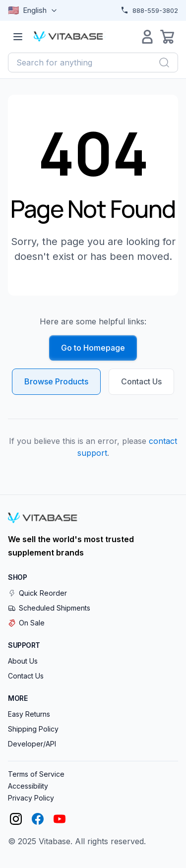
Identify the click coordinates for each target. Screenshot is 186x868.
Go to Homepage (93, 348)
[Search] (164, 62)
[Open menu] (18, 37)
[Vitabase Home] (69, 37)
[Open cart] (167, 37)
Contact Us (141, 381)
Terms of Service (36, 774)
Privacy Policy (31, 798)
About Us (23, 661)
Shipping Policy (33, 729)
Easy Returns (29, 714)
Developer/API (32, 744)
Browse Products (56, 381)
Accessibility (28, 786)
